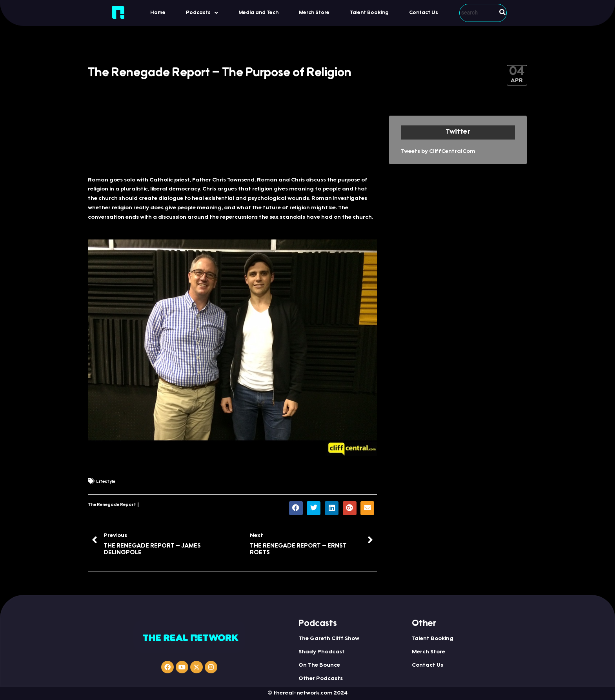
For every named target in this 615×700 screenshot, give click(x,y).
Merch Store (314, 13)
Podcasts (202, 13)
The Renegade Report (112, 505)
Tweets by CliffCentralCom (438, 152)
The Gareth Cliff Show (329, 639)
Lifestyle (106, 482)
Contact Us (424, 13)
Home (158, 13)
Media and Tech (258, 13)
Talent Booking (369, 13)
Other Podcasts (321, 679)
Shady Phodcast (322, 652)
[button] (202, 13)
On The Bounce (319, 666)
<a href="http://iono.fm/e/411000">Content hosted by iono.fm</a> (232, 142)
